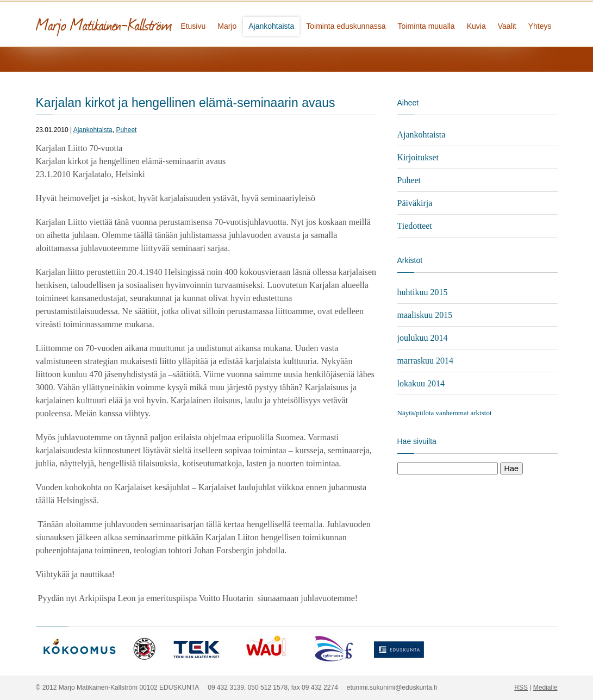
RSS (521, 687)
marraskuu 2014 (426, 361)
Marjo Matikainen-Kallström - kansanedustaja (145, 23)
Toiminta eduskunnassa (346, 26)
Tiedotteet (415, 226)
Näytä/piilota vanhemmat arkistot (445, 413)
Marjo (227, 26)
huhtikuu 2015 (423, 292)
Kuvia (476, 26)
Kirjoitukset (418, 157)
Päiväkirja (415, 203)
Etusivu (193, 26)
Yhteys (540, 26)
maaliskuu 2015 (425, 315)
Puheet (126, 130)
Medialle (545, 687)
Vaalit (507, 26)
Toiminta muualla (426, 26)
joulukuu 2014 (423, 338)
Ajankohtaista (271, 26)
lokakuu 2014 (421, 383)
